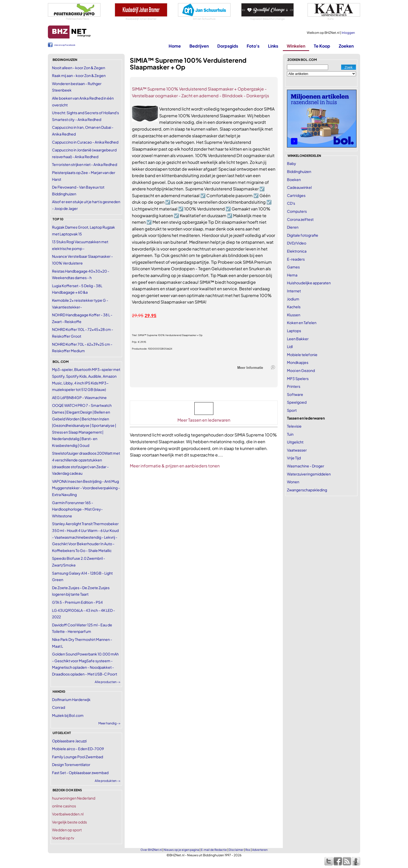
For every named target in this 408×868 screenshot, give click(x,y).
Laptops (294, 331)
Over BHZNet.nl (151, 850)
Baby (292, 163)
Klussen (294, 315)
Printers (294, 386)
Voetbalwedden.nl (68, 814)
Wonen (293, 482)
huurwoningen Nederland (74, 798)
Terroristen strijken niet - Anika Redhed (85, 164)
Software (295, 394)
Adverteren (260, 850)
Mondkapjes (298, 362)
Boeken (294, 179)
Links (273, 46)
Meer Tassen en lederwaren (204, 420)
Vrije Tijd (294, 458)
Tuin (290, 434)
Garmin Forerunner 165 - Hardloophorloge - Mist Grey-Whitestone (77, 509)
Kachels (294, 307)
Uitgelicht (295, 442)
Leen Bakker (298, 339)
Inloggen (348, 33)
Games (293, 267)
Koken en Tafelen (302, 323)
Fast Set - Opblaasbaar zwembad (80, 773)
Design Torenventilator (71, 764)
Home (175, 46)
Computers (297, 211)
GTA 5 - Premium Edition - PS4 (77, 602)
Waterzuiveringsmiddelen (309, 474)
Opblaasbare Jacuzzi (69, 741)
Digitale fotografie (303, 235)
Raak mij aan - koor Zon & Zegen (79, 75)
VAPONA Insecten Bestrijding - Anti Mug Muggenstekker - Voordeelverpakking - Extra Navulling (86, 488)
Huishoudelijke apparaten (309, 283)
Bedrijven (199, 46)
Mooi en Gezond (301, 370)
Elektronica (297, 251)
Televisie (294, 426)
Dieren (293, 227)
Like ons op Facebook (65, 45)
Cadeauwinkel (299, 187)
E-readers (296, 259)
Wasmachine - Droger (306, 466)
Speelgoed (297, 402)
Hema (292, 275)
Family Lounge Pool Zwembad (78, 757)
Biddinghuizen (299, 171)
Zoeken (346, 46)
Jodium (293, 299)
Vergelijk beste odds (69, 822)
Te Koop (322, 46)
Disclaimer (236, 850)
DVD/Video (297, 243)
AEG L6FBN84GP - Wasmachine (79, 397)
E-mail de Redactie (214, 850)
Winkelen (296, 46)
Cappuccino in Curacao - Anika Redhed (85, 142)
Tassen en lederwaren (306, 418)
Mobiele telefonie (302, 355)
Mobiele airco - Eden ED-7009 (78, 749)
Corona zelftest (300, 219)
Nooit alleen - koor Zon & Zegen (79, 68)
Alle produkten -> (108, 781)
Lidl (290, 346)
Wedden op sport (67, 830)
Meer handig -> (109, 723)
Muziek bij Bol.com (68, 715)
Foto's (253, 46)
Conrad (59, 707)
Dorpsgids (228, 46)
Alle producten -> (108, 682)
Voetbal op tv (63, 838)
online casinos (64, 806)
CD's (291, 203)
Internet (294, 291)
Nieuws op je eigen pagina (181, 850)
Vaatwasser (297, 450)
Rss (248, 850)
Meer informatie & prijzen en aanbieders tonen (175, 466)
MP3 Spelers (298, 378)
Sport (292, 410)
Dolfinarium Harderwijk (71, 699)
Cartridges (296, 195)
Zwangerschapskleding (307, 490)
